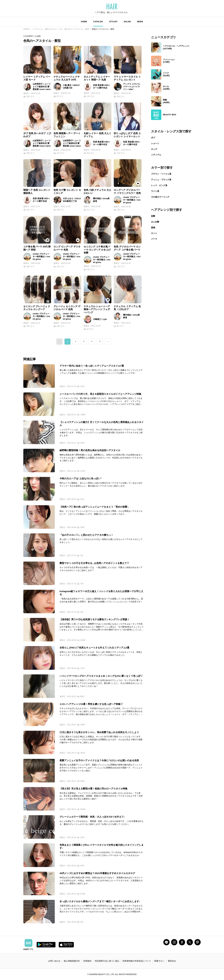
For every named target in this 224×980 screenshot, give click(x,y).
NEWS (140, 22)
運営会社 (172, 961)
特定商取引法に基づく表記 (107, 961)
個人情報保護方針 (72, 961)
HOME (84, 22)
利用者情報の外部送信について (137, 961)
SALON (127, 22)
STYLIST (113, 22)
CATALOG (98, 22)
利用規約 (87, 961)
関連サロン (159, 961)
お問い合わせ (54, 961)
